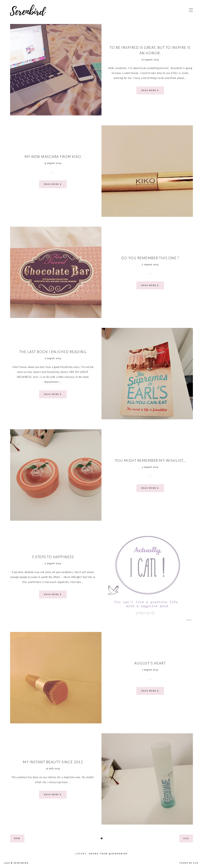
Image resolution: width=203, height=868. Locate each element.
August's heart (150, 663)
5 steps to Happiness (53, 557)
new (17, 838)
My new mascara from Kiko (53, 157)
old (186, 838)
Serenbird (21, 863)
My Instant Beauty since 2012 (53, 762)
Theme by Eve (189, 863)
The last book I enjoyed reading (53, 352)
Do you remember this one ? (150, 258)
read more (150, 90)
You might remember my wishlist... (150, 460)
